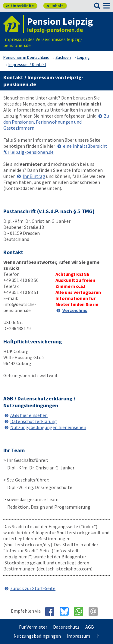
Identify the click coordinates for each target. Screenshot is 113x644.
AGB (90, 627)
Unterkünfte (20, 6)
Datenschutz (66, 627)
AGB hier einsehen (29, 415)
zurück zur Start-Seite (33, 588)
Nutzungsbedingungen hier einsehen (48, 427)
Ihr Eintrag (34, 176)
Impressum (78, 636)
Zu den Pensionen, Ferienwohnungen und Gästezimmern (56, 122)
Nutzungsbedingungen (37, 636)
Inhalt (55, 6)
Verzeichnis (75, 310)
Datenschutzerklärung (34, 421)
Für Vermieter (33, 627)
